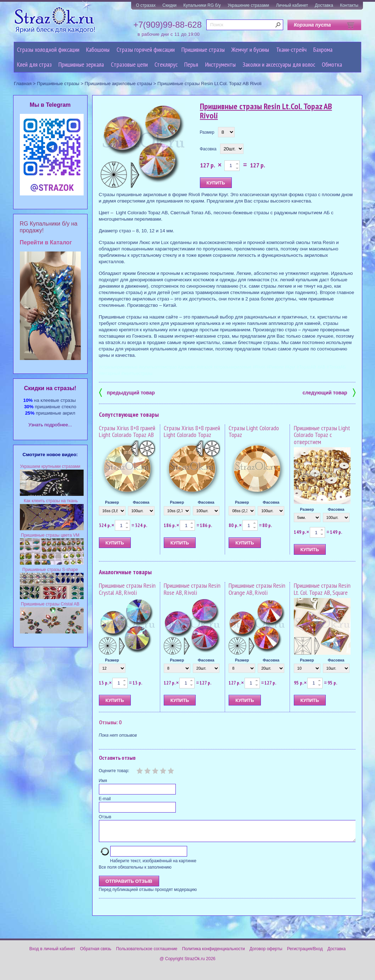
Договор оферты (266, 953)
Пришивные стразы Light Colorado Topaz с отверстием (322, 435)
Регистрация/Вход (305, 953)
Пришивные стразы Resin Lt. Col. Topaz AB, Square (322, 589)
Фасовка (208, 149)
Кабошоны (98, 49)
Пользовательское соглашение (147, 953)
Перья (191, 64)
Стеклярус (166, 64)
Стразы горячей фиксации (146, 49)
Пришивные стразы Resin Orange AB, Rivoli (257, 589)
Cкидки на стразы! (50, 388)
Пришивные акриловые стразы (118, 84)
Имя (103, 781)
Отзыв (105, 817)
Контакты (349, 5)
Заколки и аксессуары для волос (279, 64)
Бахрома (323, 49)
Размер (207, 132)
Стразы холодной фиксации (48, 49)
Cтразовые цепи (129, 64)
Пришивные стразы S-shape (50, 570)
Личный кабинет (292, 5)
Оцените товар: (114, 771)
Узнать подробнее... (50, 425)
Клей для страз (34, 64)
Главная (23, 84)
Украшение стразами (248, 5)
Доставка (324, 5)
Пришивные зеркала (81, 64)
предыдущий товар (127, 392)
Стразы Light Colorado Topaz (254, 431)
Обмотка (332, 64)
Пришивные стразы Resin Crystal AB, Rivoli (127, 589)
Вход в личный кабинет (52, 953)
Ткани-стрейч (291, 49)
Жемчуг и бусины (250, 49)
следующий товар (329, 392)
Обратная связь (96, 953)
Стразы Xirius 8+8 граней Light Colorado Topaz (192, 431)
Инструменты (220, 64)
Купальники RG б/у (202, 5)
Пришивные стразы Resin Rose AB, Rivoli (192, 589)
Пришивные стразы (203, 49)
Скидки (169, 5)
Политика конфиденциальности (214, 953)
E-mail (105, 799)
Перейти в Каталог (46, 242)
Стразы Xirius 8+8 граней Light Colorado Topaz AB (127, 431)
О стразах (146, 5)
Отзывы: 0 (110, 722)
